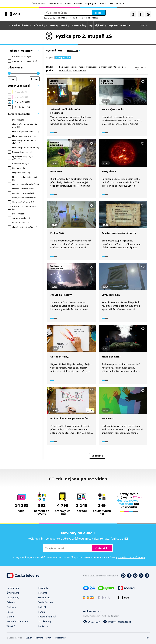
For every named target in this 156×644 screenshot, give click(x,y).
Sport (68, 4)
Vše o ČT (120, 4)
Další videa (97, 456)
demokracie (85, 18)
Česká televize (39, 4)
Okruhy (54, 25)
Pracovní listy (79, 25)
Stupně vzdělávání (19, 25)
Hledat (99, 13)
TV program (91, 4)
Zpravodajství (55, 4)
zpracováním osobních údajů (130, 557)
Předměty (40, 25)
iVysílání (78, 4)
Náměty (65, 25)
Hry (90, 25)
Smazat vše (73, 51)
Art (112, 4)
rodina (95, 18)
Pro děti (103, 4)
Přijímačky (100, 25)
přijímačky (63, 18)
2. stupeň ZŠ (62, 57)
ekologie (73, 18)
